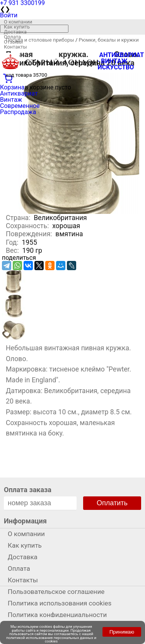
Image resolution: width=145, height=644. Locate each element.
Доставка (15, 32)
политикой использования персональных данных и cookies (51, 640)
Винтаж (11, 100)
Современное (20, 106)
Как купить (17, 27)
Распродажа (18, 112)
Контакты (15, 47)
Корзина (12, 87)
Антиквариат (19, 93)
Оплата (12, 37)
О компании (18, 22)
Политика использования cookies (60, 603)
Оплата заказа (28, 490)
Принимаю (122, 632)
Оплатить (112, 503)
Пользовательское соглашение (56, 592)
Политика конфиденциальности (57, 615)
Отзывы (13, 42)
